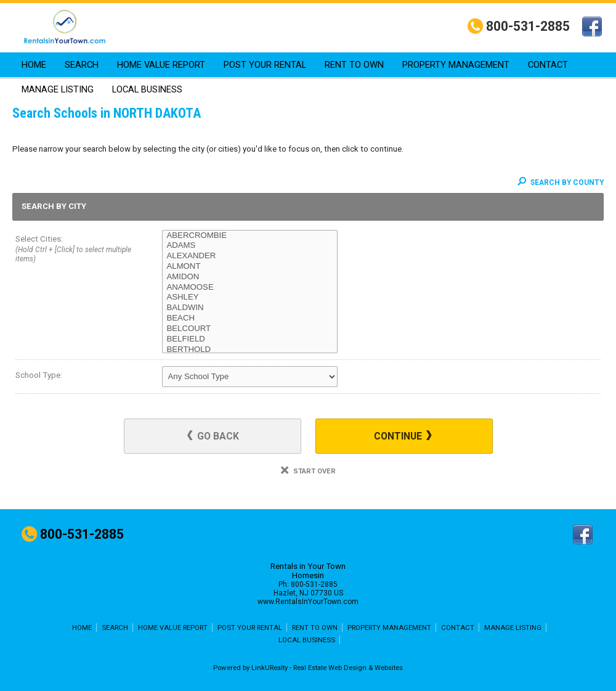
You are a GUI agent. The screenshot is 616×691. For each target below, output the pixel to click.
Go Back (213, 436)
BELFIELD (250, 339)
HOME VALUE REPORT (161, 65)
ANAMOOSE (250, 288)
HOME (34, 65)
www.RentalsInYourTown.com (308, 602)
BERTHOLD (250, 350)
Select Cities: (74, 250)
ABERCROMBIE (250, 236)
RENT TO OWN (354, 65)
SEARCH (82, 65)
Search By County (561, 182)
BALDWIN (250, 308)
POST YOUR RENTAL (265, 65)
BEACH (250, 318)
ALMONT (250, 267)
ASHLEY (250, 297)
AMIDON (250, 277)
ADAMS (250, 246)
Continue (403, 436)
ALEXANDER (250, 256)
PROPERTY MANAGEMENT (456, 65)
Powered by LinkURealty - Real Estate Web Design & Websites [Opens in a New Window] (308, 668)
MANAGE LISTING (58, 89)
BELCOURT (250, 329)
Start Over (308, 471)
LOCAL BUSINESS (147, 89)
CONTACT (548, 65)
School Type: (39, 375)
